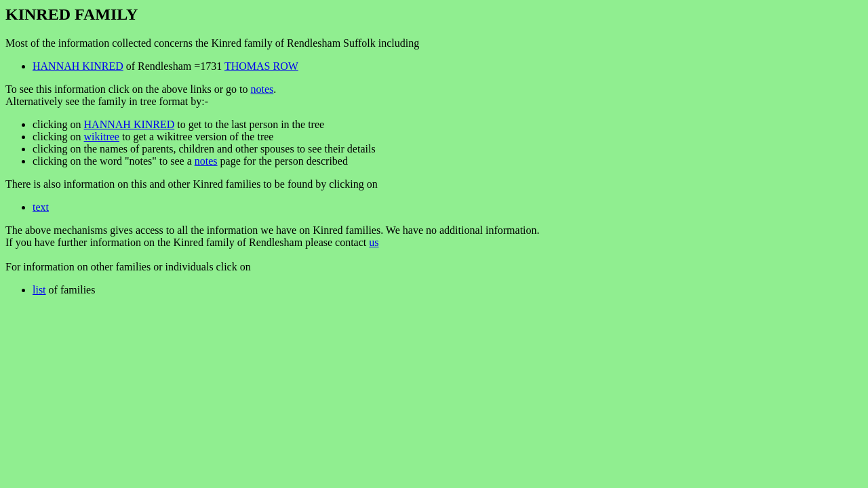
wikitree (102, 137)
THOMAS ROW (261, 66)
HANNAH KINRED (78, 66)
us (374, 242)
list (39, 290)
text (41, 207)
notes (262, 89)
